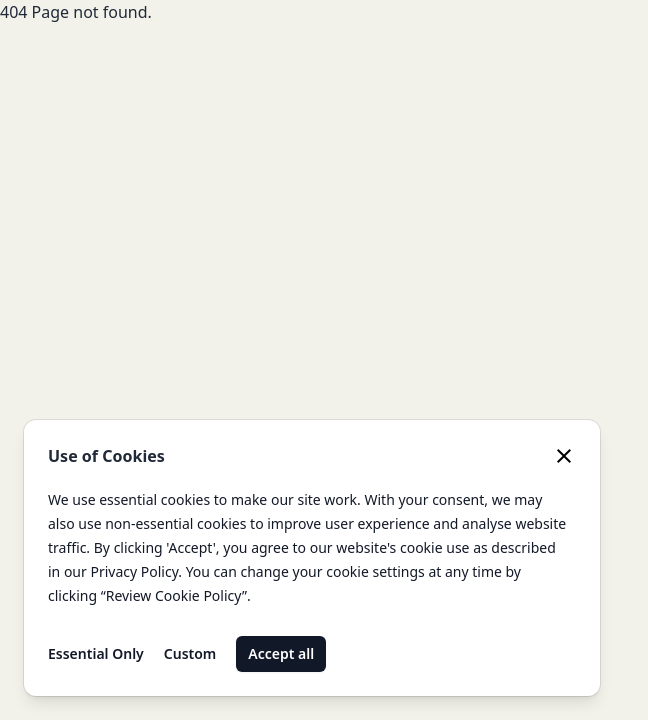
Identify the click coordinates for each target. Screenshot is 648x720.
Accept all (281, 653)
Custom (190, 653)
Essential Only (96, 653)
